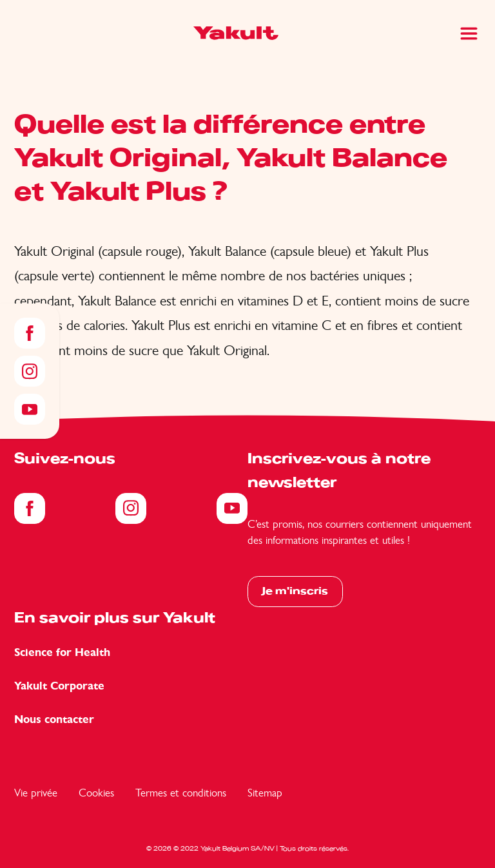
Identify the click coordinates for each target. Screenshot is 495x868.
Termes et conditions (181, 793)
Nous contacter (54, 719)
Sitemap (265, 793)
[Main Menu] (469, 34)
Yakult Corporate (59, 686)
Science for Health (62, 652)
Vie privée (36, 793)
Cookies (96, 793)
